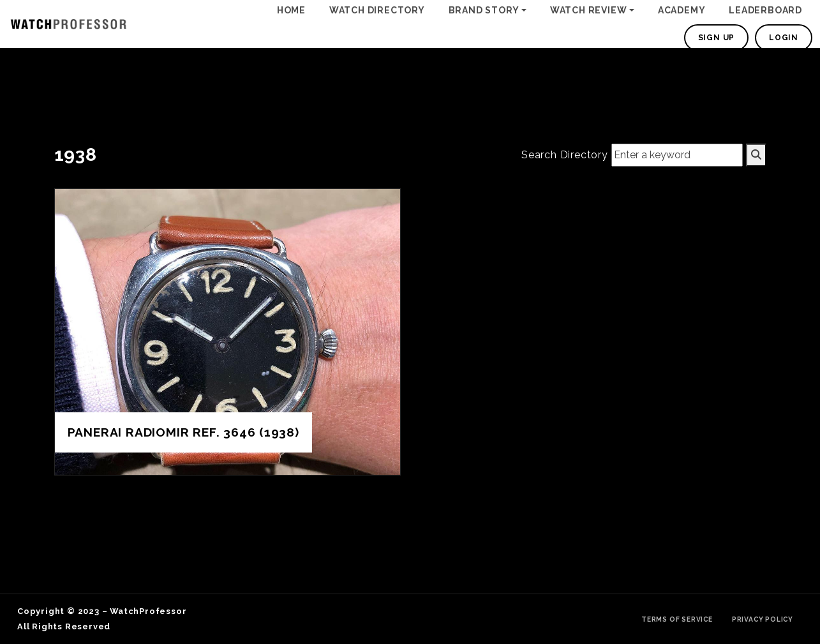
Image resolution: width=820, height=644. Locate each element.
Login (784, 38)
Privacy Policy (763, 619)
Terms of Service (677, 619)
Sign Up (717, 38)
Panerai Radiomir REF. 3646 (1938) (183, 432)
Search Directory (565, 155)
